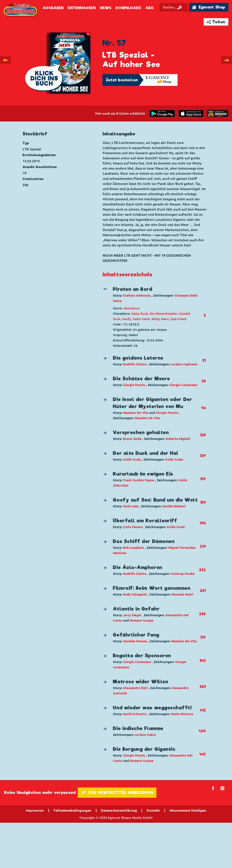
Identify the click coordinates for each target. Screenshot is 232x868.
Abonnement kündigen (188, 810)
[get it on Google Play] (162, 113)
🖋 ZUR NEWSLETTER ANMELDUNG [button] (117, 793)
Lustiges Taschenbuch (21, 10)
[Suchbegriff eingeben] (177, 7)
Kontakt (153, 810)
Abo (150, 8)
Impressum (35, 810)
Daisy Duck (140, 314)
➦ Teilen (216, 22)
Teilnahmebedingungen (72, 810)
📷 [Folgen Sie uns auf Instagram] (223, 788)
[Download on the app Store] (191, 113)
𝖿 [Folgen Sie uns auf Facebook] (213, 788)
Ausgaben (53, 8)
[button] (151, 295)
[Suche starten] (188, 7)
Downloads (128, 8)
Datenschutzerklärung (119, 810)
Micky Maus (160, 319)
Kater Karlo (141, 319)
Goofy (127, 319)
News (106, 8)
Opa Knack (179, 319)
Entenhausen (82, 8)
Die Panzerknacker (164, 314)
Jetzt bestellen (122, 80)
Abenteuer (132, 308)
